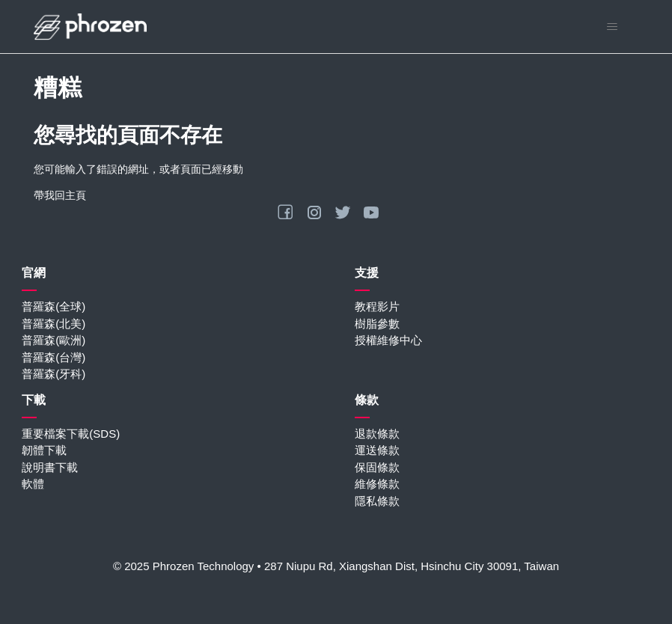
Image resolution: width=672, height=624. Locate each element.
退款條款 (377, 434)
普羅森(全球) (54, 306)
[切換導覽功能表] (612, 27)
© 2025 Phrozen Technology (183, 566)
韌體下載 (44, 450)
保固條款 (377, 467)
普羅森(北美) (54, 324)
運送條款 (377, 450)
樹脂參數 (377, 324)
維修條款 (377, 484)
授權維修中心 (388, 340)
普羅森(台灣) (54, 357)
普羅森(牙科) (54, 374)
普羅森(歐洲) (54, 340)
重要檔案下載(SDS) (71, 434)
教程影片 (377, 306)
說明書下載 (50, 467)
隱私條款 (377, 501)
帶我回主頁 (60, 195)
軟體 (33, 484)
